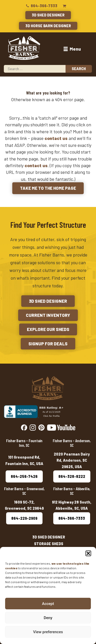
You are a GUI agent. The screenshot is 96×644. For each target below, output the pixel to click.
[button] (88, 553)
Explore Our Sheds (48, 329)
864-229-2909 (24, 518)
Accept (48, 604)
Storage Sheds (49, 544)
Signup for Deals (48, 344)
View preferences (48, 632)
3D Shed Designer (48, 15)
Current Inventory (48, 315)
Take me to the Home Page (48, 188)
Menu (72, 49)
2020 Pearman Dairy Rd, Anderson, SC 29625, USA (72, 460)
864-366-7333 (41, 6)
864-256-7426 (24, 476)
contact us (56, 138)
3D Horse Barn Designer (48, 26)
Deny (48, 618)
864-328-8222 (72, 476)
